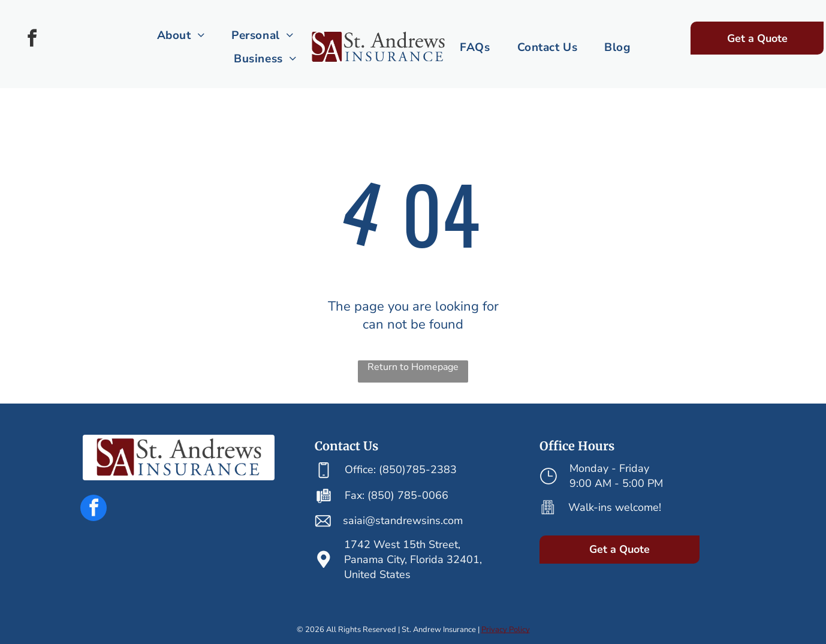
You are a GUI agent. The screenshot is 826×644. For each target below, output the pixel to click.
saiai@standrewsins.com (403, 520)
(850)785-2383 (418, 470)
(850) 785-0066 (408, 495)
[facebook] (32, 40)
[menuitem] (182, 35)
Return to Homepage (413, 367)
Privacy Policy (506, 630)
